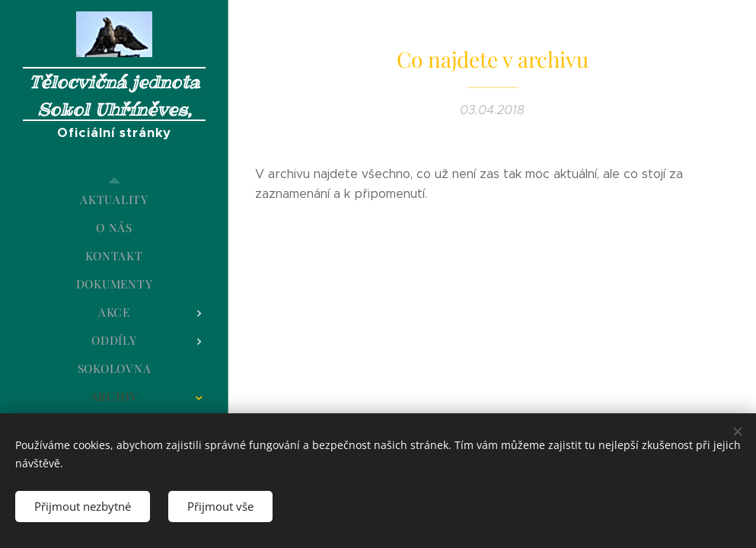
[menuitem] (114, 200)
